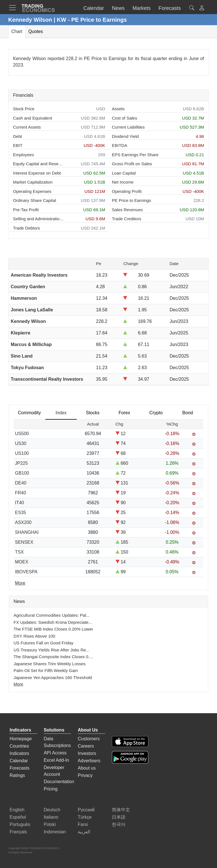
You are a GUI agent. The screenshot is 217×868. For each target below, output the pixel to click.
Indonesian (55, 832)
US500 (22, 434)
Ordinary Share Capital (35, 200)
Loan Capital (124, 173)
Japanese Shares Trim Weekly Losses (50, 664)
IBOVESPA (26, 572)
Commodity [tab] (30, 413)
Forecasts (19, 768)
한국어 (119, 824)
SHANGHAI (27, 532)
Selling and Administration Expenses (38, 219)
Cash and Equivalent (32, 118)
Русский (86, 810)
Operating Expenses (32, 191)
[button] (202, 9)
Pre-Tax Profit (26, 210)
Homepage (21, 739)
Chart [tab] (17, 31)
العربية (84, 832)
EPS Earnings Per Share (135, 155)
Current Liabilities (128, 127)
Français (18, 832)
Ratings (17, 775)
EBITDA (120, 145)
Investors (87, 753)
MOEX (22, 562)
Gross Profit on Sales (132, 164)
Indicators (19, 753)
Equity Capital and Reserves (38, 164)
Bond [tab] (187, 413)
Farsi (83, 824)
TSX (19, 552)
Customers (89, 739)
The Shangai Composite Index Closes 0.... (53, 657)
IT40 (19, 503)
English (17, 810)
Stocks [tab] (93, 413)
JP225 (21, 463)
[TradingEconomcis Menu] (14, 8)
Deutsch (52, 810)
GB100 (22, 473)
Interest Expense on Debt (37, 173)
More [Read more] (20, 583)
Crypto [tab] (156, 413)
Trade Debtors (26, 228)
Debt (18, 136)
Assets (118, 109)
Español (18, 817)
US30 (21, 443)
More (18, 684)
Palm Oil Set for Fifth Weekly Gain (46, 670)
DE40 (21, 483)
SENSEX (24, 542)
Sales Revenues (127, 210)
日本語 (119, 817)
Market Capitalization (33, 182)
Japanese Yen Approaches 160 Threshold (53, 678)
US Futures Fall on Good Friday (44, 643)
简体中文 (121, 810)
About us (87, 768)
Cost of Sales (124, 118)
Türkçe (85, 817)
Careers (86, 746)
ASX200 (23, 522)
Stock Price (24, 109)
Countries (19, 746)
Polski (50, 824)
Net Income (123, 182)
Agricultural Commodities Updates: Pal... (52, 615)
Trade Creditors (127, 219)
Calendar (19, 761)
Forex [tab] (124, 413)
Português (20, 824)
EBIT (18, 145)
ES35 (20, 513)
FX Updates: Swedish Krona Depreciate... (53, 622)
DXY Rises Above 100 (34, 636)
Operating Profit (127, 191)
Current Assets (27, 127)
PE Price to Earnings (131, 200)
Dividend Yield (125, 136)
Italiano (51, 817)
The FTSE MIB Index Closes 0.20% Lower (53, 629)
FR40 (20, 493)
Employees (23, 155)
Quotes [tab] (36, 31)
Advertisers (89, 761)
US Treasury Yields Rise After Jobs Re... (51, 650)
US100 (22, 453)
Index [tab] (61, 413)
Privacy (85, 775)
